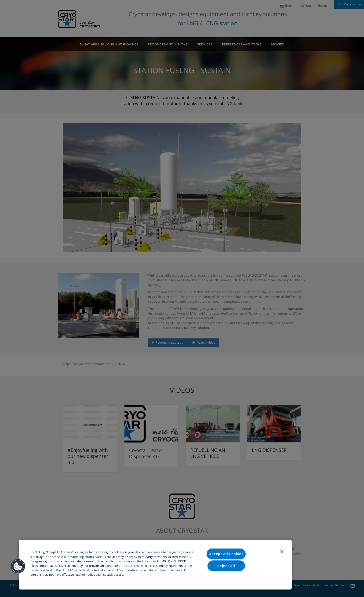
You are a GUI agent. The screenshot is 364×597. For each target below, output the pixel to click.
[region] (155, 565)
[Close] (282, 552)
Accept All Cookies (226, 554)
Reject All (226, 566)
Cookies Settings (226, 577)
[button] (18, 566)
